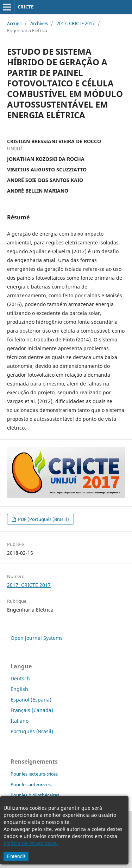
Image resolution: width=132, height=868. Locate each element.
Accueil (14, 23)
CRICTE (26, 7)
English (19, 689)
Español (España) (31, 700)
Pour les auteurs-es (31, 784)
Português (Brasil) (32, 731)
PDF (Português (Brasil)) (43, 519)
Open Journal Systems (37, 638)
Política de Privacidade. (31, 843)
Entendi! (16, 856)
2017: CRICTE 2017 (76, 23)
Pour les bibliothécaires (35, 795)
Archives (39, 23)
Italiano (20, 721)
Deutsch (20, 678)
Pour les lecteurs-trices (34, 774)
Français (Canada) (32, 710)
